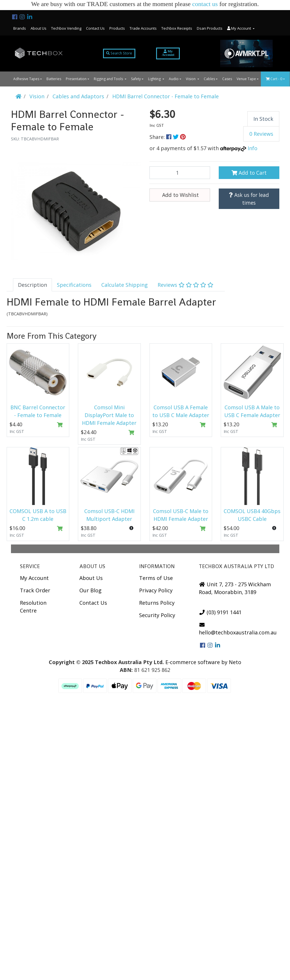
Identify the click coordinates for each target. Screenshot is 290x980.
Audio (174, 79)
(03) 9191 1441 (220, 612)
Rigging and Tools (109, 79)
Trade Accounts (143, 28)
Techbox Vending (66, 28)
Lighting (155, 79)
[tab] (32, 285)
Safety (136, 79)
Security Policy (157, 615)
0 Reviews (261, 134)
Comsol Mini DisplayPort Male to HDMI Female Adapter (109, 415)
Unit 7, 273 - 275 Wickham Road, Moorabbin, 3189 (235, 588)
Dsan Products (210, 28)
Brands (20, 28)
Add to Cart (249, 173)
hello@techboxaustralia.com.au (238, 629)
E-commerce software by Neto (203, 662)
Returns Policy (157, 603)
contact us (205, 4)
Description (32, 285)
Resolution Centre (33, 607)
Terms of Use (156, 578)
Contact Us (95, 28)
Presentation (76, 79)
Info (252, 148)
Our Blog (90, 590)
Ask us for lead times (249, 199)
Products (117, 28)
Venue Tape (246, 79)
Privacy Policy (156, 590)
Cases (227, 79)
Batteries (54, 79)
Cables (209, 79)
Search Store (119, 53)
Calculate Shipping (125, 285)
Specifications (74, 285)
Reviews (185, 285)
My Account (34, 578)
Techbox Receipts (177, 28)
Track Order (35, 590)
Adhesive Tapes (26, 79)
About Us (39, 28)
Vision (191, 79)
